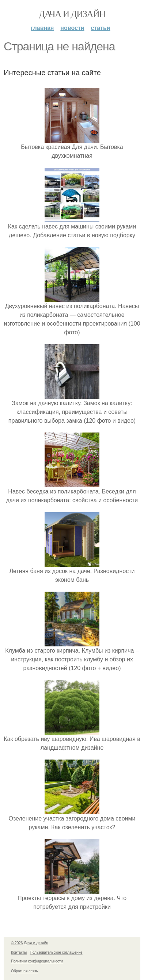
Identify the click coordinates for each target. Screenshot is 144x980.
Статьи (101, 28)
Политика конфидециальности (37, 961)
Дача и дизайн (72, 14)
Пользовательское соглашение (56, 952)
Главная (42, 28)
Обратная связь (24, 971)
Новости (72, 28)
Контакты (19, 952)
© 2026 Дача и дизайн (30, 943)
